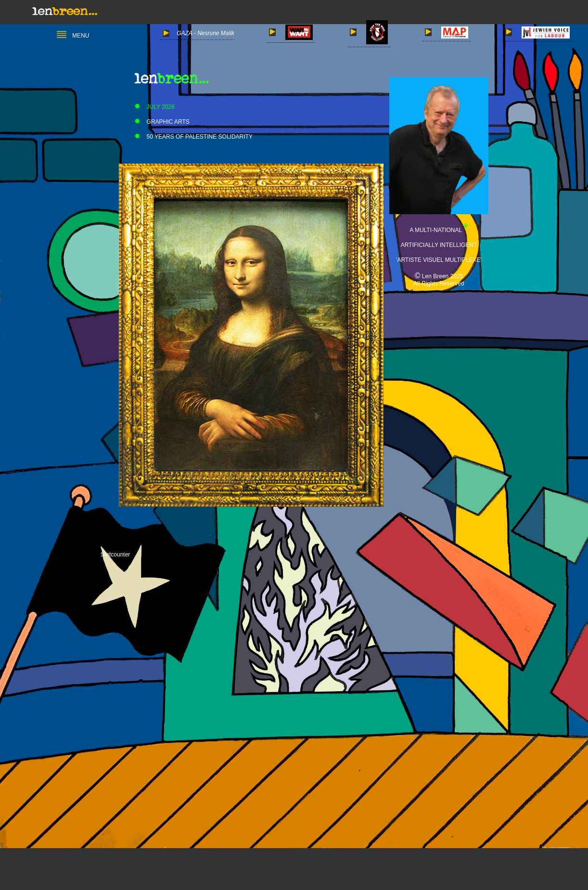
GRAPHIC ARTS (160, 122)
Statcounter (115, 554)
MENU (73, 36)
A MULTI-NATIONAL (436, 230)
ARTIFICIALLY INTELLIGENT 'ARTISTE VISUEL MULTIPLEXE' (439, 245)
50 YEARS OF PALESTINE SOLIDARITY (192, 137)
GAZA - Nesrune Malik (198, 33)
